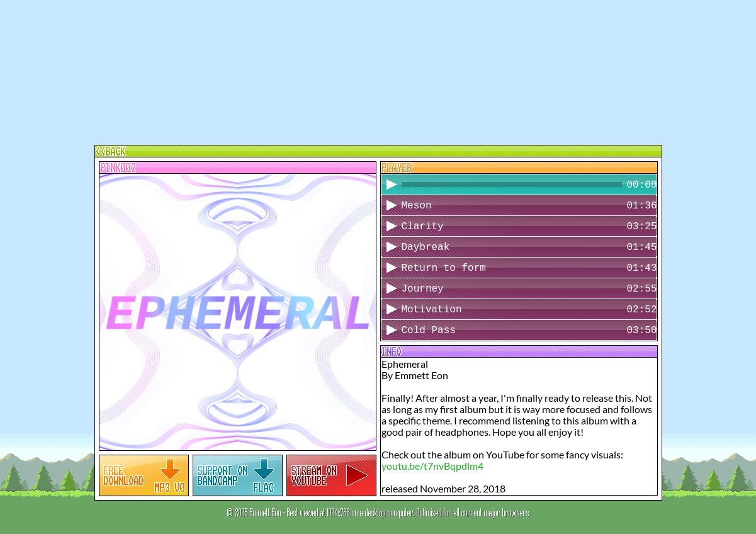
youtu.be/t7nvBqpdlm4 (432, 466)
